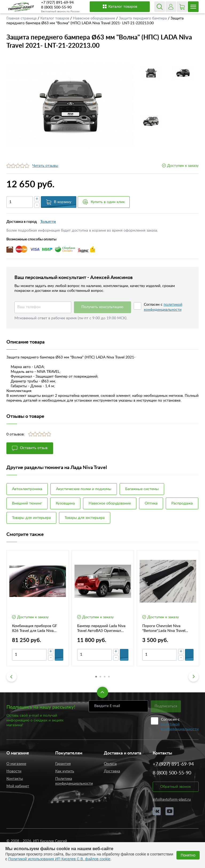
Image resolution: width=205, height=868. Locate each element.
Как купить (65, 771)
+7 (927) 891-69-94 (57, 3)
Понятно (188, 855)
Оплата (110, 764)
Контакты (15, 779)
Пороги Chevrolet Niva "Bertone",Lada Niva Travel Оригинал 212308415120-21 (167, 629)
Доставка (112, 771)
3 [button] (105, 677)
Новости (14, 771)
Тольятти (48, 222)
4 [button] (109, 677)
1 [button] (96, 677)
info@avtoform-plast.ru (172, 800)
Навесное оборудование (94, 18)
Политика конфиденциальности (74, 781)
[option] (70, 105)
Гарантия (63, 764)
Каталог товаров (120, 6)
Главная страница (22, 18)
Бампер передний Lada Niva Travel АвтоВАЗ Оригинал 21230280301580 (101, 629)
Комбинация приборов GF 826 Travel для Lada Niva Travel (35, 629)
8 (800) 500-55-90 (56, 7)
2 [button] (100, 677)
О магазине (16, 764)
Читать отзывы (45, 166)
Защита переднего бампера (143, 18)
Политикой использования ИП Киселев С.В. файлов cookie (59, 859)
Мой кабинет (18, 786)
